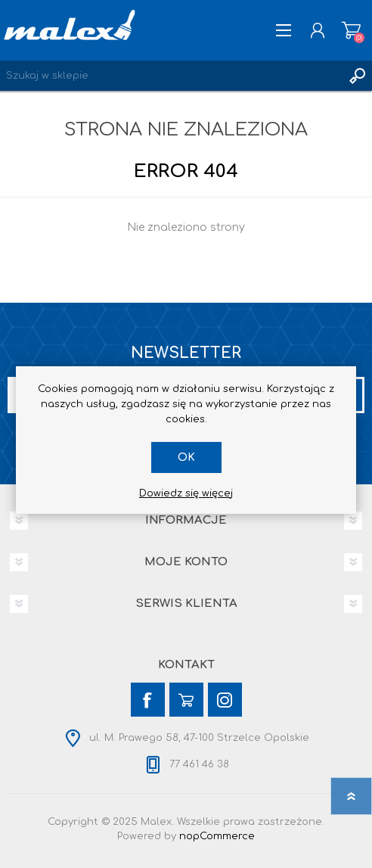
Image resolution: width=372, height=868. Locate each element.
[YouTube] (186, 700)
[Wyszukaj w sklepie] (171, 76)
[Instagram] (225, 700)
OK (186, 457)
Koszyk (351, 30)
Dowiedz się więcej (186, 493)
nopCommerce (217, 836)
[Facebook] (148, 700)
